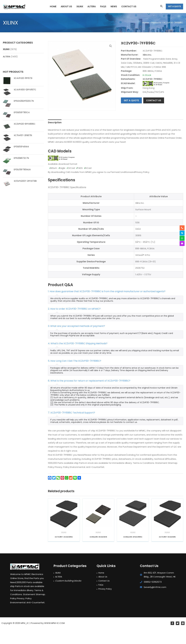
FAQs (101, 600)
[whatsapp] (182, 238)
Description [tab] (55, 138)
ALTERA (7, 56)
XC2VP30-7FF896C (153, 79)
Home (102, 588)
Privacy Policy (105, 604)
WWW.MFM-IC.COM (54, 638)
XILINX (6, 49)
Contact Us (105, 596)
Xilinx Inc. (147, 55)
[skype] (182, 233)
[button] (111, 46)
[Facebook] (172, 638)
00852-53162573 (153, 597)
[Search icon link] (162, 7)
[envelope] (182, 243)
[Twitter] (178, 638)
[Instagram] (183, 638)
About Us (103, 592)
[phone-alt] (182, 228)
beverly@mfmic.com (155, 602)
